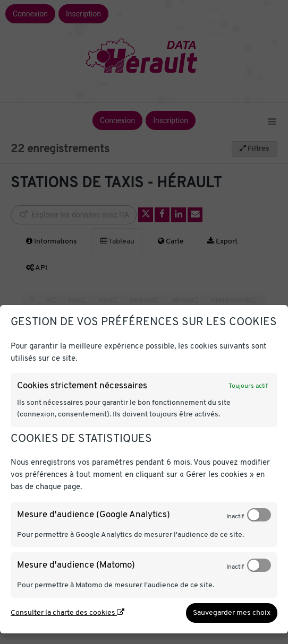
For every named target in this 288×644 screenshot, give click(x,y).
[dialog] (144, 469)
